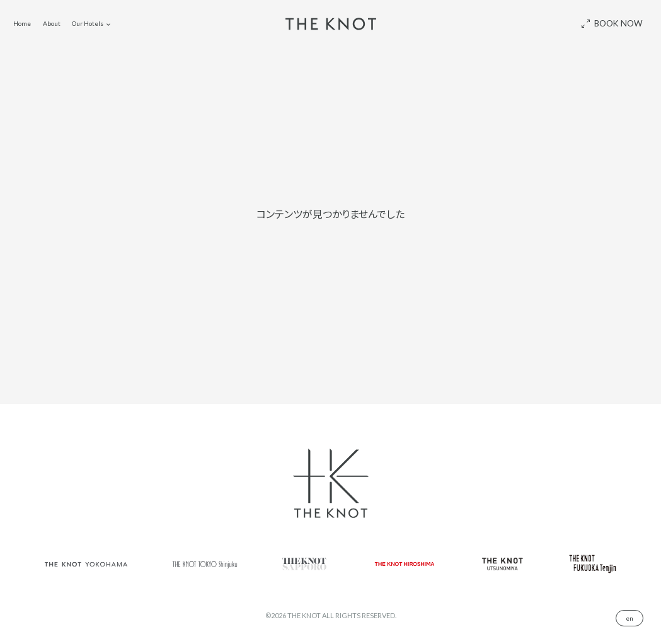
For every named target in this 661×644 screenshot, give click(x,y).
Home (22, 23)
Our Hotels (88, 23)
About (52, 23)
